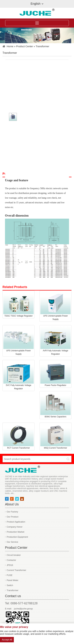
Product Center (25, 46)
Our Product (12, 517)
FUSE (10, 575)
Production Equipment (17, 537)
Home (10, 46)
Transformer (42, 46)
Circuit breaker (14, 555)
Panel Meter (12, 580)
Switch (10, 585)
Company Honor (15, 527)
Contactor (11, 560)
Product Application (16, 522)
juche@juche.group (23, 609)
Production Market (15, 532)
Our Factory (12, 512)
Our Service (12, 542)
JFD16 (10, 565)
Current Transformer (16, 570)
